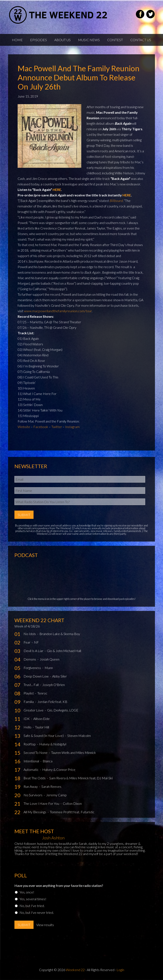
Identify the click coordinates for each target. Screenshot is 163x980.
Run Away (31, 786)
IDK (27, 719)
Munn (49, 668)
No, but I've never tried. (37, 912)
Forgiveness (33, 668)
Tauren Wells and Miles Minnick (74, 752)
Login (120, 970)
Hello (28, 727)
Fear (27, 642)
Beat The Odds (35, 778)
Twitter (57, 427)
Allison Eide (41, 719)
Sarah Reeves (51, 786)
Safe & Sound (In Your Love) (44, 736)
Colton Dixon (72, 803)
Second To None (36, 752)
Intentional (32, 761)
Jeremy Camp (56, 795)
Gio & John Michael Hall (64, 651)
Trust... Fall (31, 685)
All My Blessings (35, 812)
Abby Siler (60, 676)
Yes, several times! (33, 899)
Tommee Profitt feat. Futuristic (72, 812)
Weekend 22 (75, 970)
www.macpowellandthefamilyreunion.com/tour (58, 311)
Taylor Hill (42, 727)
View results (45, 925)
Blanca (48, 761)
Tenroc (42, 693)
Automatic (31, 769)
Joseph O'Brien (53, 685)
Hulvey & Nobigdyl (53, 744)
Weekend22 (58, 15)
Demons (30, 659)
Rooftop (30, 744)
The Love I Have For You (42, 803)
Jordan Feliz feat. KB (52, 702)
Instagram (72, 427)
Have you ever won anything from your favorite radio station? (59, 885)
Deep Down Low (36, 676)
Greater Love (34, 710)
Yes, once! (27, 892)
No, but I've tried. (32, 906)
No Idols (30, 634)
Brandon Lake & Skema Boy (60, 634)
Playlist (29, 693)
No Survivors (33, 795)
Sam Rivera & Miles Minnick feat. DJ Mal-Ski (81, 778)
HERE (57, 190)
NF (36, 642)
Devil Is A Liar (34, 651)
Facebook (41, 427)
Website (24, 427)
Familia (29, 702)
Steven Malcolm (79, 736)
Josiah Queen (50, 659)
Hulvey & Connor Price (59, 769)
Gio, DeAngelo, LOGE (63, 710)
